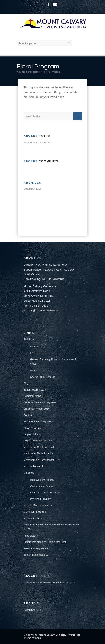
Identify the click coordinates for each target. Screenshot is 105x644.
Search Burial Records (43, 377)
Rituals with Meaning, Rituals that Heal (45, 542)
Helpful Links (31, 434)
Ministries (29, 473)
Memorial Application (35, 466)
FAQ (33, 353)
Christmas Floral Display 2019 (47, 493)
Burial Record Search (35, 390)
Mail (55, 4)
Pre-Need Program (41, 499)
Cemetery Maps (32, 396)
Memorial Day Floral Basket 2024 (42, 460)
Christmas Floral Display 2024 (40, 402)
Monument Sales (33, 518)
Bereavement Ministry (42, 480)
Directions (36, 347)
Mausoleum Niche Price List (39, 453)
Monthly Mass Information (38, 505)
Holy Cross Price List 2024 (38, 441)
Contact (28, 415)
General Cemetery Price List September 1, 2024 (54, 362)
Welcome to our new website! (38, 142)
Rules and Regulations (36, 548)
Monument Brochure (35, 512)
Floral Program (38, 67)
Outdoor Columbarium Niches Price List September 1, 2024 (52, 527)
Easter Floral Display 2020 (38, 421)
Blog (26, 383)
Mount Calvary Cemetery (53, 635)
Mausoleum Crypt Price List (39, 447)
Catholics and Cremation (44, 486)
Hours (34, 371)
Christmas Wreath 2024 (37, 409)
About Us (29, 339)
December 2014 (32, 189)
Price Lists (29, 536)
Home (36, 72)
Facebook (48, 4)
